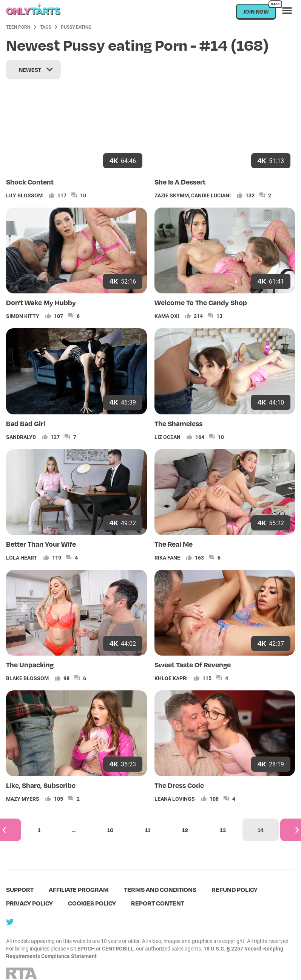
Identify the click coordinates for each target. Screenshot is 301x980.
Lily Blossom (24, 195)
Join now (260, 9)
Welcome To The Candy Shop (201, 302)
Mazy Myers (23, 799)
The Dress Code (179, 785)
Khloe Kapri (171, 678)
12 (185, 830)
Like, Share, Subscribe (41, 785)
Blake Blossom (27, 678)
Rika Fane (167, 557)
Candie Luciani (211, 195)
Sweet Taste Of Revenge (193, 664)
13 (223, 830)
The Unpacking (30, 664)
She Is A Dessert (180, 182)
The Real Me (174, 544)
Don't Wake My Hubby (41, 302)
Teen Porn (18, 27)
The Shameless (178, 423)
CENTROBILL (118, 948)
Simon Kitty (23, 316)
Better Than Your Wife (41, 544)
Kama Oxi (167, 316)
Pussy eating (76, 27)
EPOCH (86, 948)
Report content (158, 903)
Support (20, 889)
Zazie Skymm (172, 195)
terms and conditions (160, 889)
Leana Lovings (175, 799)
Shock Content (30, 182)
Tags (46, 27)
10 (110, 830)
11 (148, 830)
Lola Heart (22, 557)
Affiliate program (79, 889)
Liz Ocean (167, 437)
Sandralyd (21, 437)
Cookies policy (92, 903)
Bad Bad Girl (26, 423)
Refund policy (235, 889)
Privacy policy (29, 903)
